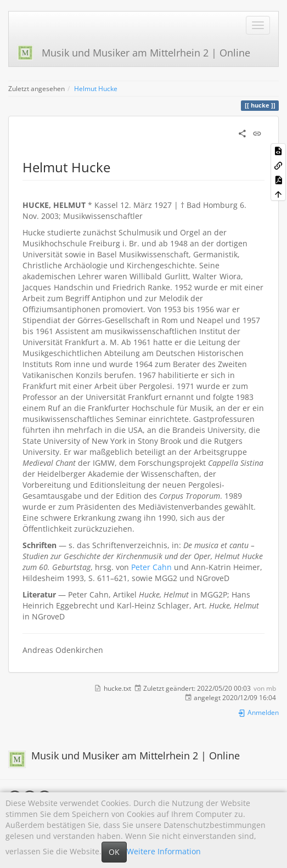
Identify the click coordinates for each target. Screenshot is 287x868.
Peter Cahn (151, 567)
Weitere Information (164, 851)
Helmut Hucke (96, 88)
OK (114, 852)
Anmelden (258, 712)
